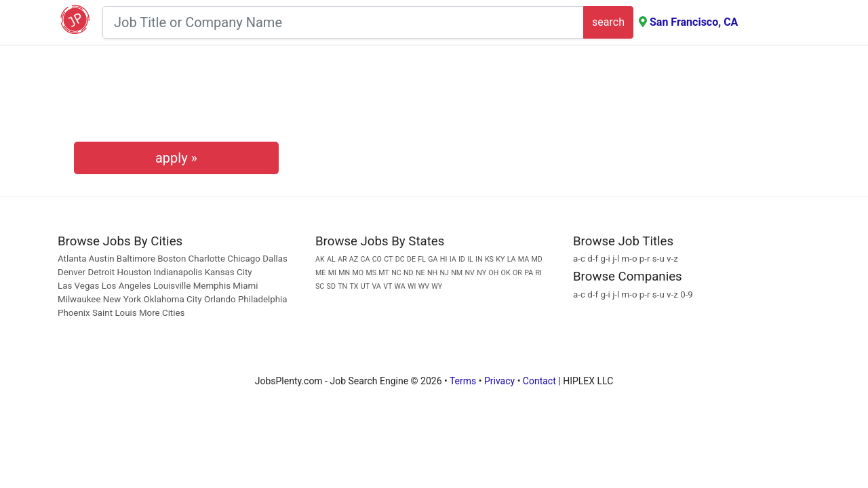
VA (376, 286)
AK (320, 259)
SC (320, 286)
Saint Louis (115, 313)
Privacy (499, 381)
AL (331, 259)
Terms (463, 381)
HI (444, 259)
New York (122, 299)
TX (354, 286)
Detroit (101, 272)
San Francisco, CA (694, 22)
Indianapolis (178, 272)
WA (400, 286)
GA (433, 259)
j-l (616, 259)
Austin (102, 259)
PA (529, 273)
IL (470, 259)
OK (506, 273)
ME (320, 273)
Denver (72, 272)
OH (493, 273)
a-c (579, 259)
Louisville (172, 286)
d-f (593, 259)
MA (524, 259)
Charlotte (207, 259)
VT (388, 286)
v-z (672, 259)
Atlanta (72, 259)
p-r (645, 259)
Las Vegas (79, 286)
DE (411, 259)
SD (331, 286)
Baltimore (136, 259)
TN (342, 286)
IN (479, 259)
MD (536, 259)
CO (377, 259)
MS (371, 273)
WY (437, 286)
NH (432, 273)
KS (489, 259)
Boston (172, 259)
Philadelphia (263, 299)
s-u (658, 259)
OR (517, 273)
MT (384, 273)
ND (409, 273)
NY (481, 273)
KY (500, 259)
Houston (135, 272)
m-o (630, 259)
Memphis (212, 286)
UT (365, 286)
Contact (539, 381)
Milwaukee (80, 299)
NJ (444, 273)
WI (412, 286)
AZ (354, 259)
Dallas (275, 259)
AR (342, 259)
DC (400, 259)
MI (332, 273)
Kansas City (229, 272)
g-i (605, 259)
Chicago (244, 259)
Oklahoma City (172, 299)
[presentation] (176, 99)
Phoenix (74, 313)
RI (538, 273)
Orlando (220, 299)
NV (469, 273)
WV (424, 286)
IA (453, 259)
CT (388, 259)
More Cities (162, 313)
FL (422, 259)
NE (420, 273)
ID (462, 259)
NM (457, 273)
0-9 (687, 294)
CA (365, 259)
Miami (245, 286)
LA (512, 259)
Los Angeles (126, 286)
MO (358, 273)
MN (344, 273)
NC (396, 273)
